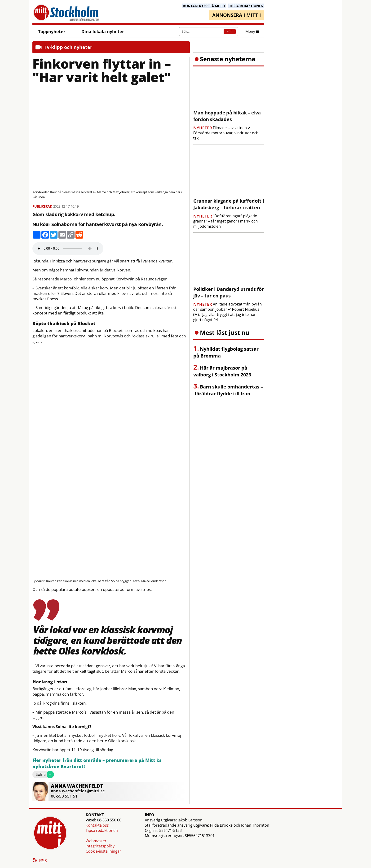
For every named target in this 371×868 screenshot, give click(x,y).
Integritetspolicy (100, 846)
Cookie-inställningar (103, 851)
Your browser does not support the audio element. (68, 249)
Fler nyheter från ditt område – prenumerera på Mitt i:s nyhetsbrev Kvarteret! (97, 763)
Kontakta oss (97, 825)
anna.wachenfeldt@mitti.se (78, 791)
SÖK (230, 32)
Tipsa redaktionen (102, 830)
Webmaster (96, 841)
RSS (40, 861)
